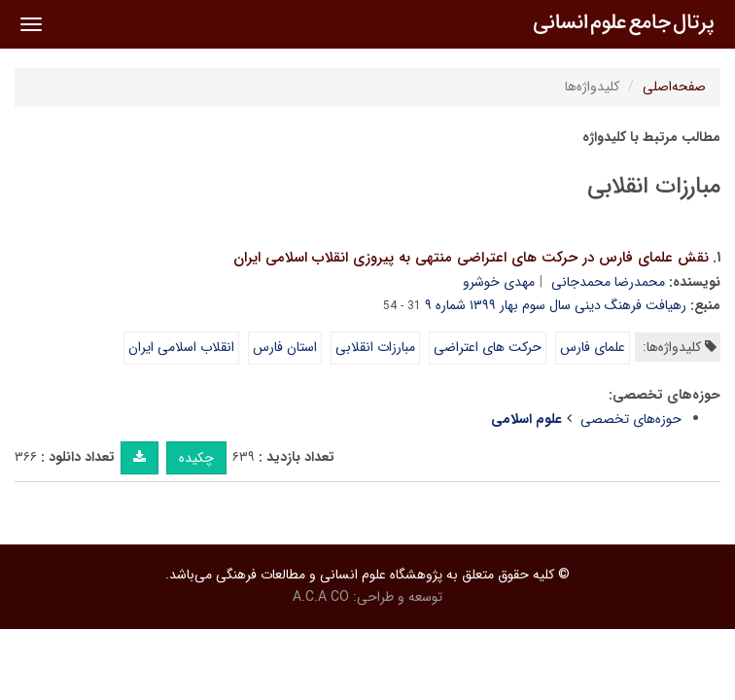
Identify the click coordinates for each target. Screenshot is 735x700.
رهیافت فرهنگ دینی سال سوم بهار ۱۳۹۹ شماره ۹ (556, 305)
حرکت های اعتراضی (488, 347)
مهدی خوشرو (499, 282)
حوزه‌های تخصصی (631, 419)
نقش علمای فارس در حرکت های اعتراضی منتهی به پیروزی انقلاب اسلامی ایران (471, 258)
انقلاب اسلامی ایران (181, 347)
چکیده (196, 458)
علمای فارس (593, 347)
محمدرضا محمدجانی (608, 282)
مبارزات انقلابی (375, 347)
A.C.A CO (321, 597)
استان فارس (285, 347)
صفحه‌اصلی (674, 87)
